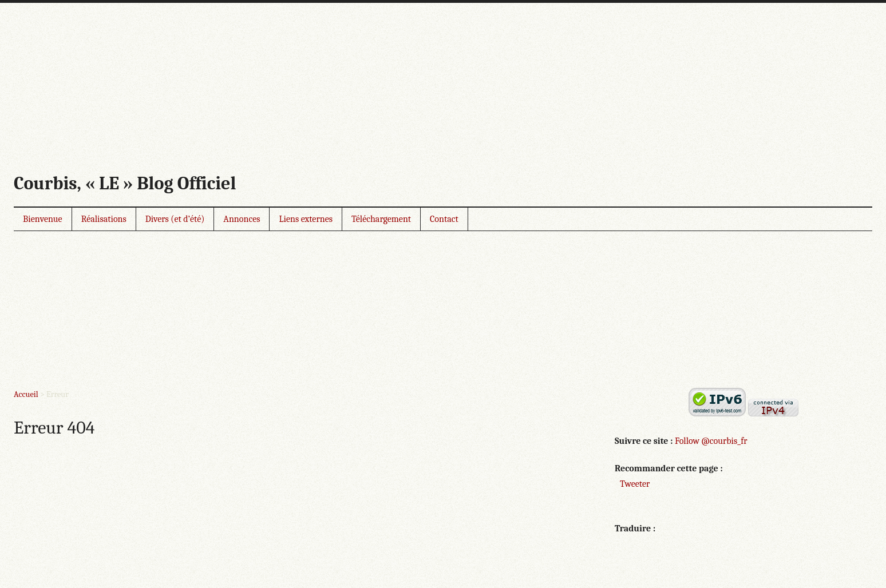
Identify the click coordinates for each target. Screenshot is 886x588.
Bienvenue (43, 219)
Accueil (26, 394)
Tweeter (635, 484)
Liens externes (306, 219)
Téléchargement (381, 219)
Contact (444, 219)
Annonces (242, 219)
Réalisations (104, 219)
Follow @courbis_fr (711, 441)
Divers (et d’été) (175, 219)
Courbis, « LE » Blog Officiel (125, 183)
